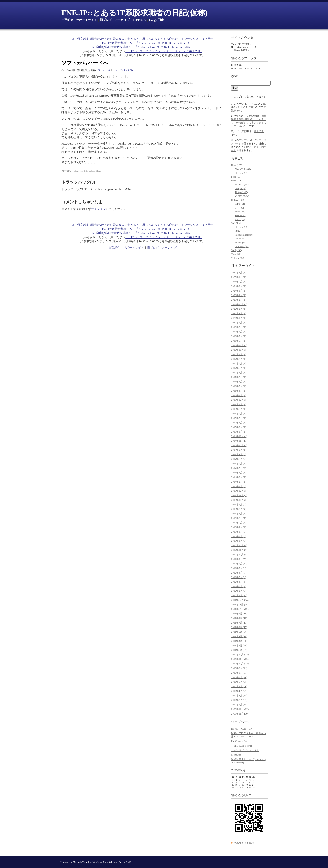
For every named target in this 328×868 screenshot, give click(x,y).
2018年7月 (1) (239, 336)
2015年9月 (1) (239, 404)
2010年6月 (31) (239, 682)
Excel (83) (240, 211)
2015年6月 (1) (239, 413)
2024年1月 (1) (239, 291)
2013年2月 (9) (239, 536)
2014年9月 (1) (239, 450)
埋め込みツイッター (246, 58)
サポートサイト (87, 20)
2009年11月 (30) (240, 714)
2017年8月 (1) (239, 359)
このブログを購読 (244, 843)
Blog (76, 171)
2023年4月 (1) (239, 295)
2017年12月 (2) (239, 345)
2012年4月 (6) (239, 582)
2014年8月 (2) (239, 454)
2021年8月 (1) (239, 313)
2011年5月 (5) (239, 632)
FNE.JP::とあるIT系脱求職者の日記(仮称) (135, 13)
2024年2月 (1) (239, 286)
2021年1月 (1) (239, 318)
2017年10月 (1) (239, 350)
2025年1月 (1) (239, 277)
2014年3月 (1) (239, 477)
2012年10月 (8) (239, 554)
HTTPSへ (140, 20)
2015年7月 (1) (239, 409)
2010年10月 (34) (240, 664)
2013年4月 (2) (239, 527)
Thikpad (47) (241, 192)
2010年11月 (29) (240, 659)
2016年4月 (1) (239, 391)
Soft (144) (236, 223)
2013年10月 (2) (239, 500)
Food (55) (236, 177)
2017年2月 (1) (239, 377)
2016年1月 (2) (239, 395)
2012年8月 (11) (239, 564)
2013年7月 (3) (239, 513)
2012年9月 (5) (239, 559)
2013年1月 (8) (239, 541)
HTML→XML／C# (241, 729)
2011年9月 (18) (239, 614)
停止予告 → (209, 39)
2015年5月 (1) (239, 418)
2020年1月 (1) (239, 322)
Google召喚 (156, 20)
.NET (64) (240, 204)
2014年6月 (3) (239, 463)
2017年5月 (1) (239, 368)
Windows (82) (242, 246)
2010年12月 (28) (240, 654)
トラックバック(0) (123, 70)
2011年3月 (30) (239, 641)
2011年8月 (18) (239, 618)
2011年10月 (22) (240, 609)
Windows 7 (98, 862)
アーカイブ (122, 20)
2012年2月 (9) (239, 591)
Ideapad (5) (240, 188)
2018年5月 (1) (239, 341)
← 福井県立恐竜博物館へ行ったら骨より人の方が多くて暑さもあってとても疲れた (123, 39)
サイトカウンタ (242, 38)
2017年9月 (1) (239, 354)
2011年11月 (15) (240, 604)
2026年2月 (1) (239, 272)
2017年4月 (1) (239, 372)
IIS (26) (239, 231)
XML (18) (240, 219)
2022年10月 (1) (239, 304)
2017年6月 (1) (239, 363)
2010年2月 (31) (239, 700)
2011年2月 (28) (239, 645)
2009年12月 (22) (240, 709)
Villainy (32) (238, 258)
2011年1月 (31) (239, 650)
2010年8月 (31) (239, 673)
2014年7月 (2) (239, 459)
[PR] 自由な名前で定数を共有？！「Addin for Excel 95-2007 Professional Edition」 (142, 47)
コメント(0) (104, 70)
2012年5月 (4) (239, 577)
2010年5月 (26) (239, 686)
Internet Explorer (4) (245, 235)
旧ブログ (106, 20)
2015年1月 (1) (239, 432)
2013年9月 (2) (239, 504)
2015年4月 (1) (239, 423)
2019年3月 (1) (239, 327)
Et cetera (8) (241, 227)
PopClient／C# (239, 741)
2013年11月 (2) (239, 495)
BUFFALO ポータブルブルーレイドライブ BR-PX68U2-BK (164, 51)
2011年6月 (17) (239, 627)
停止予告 (259, 131)
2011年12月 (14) (240, 600)
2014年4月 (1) (239, 473)
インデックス (190, 39)
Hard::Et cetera (87, 171)
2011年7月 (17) (239, 623)
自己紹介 (67, 20)
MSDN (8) (240, 215)
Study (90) (237, 250)
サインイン (99, 209)
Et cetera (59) (241, 173)
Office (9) (240, 239)
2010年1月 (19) (239, 704)
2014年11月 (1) (239, 441)
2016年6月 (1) (239, 382)
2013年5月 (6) (239, 523)
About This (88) (243, 169)
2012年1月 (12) (239, 595)
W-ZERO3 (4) (242, 196)
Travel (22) (237, 254)
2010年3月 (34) (239, 695)
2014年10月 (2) (239, 445)
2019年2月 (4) (239, 332)
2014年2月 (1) (239, 482)
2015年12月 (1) (239, 400)
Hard (99, 171)
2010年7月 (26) (239, 677)
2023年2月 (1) (239, 300)
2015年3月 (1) (239, 427)
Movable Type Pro (82, 862)
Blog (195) (237, 165)
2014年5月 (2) (239, 468)
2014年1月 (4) (239, 486)
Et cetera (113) (242, 184)
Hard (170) (237, 181)
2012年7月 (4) (239, 568)
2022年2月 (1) (239, 309)
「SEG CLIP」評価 (242, 746)
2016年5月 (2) (239, 386)
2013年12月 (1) (239, 491)
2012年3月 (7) (239, 586)
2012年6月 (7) (239, 573)
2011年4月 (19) (239, 636)
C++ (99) (239, 208)
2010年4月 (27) (239, 691)
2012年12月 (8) (239, 545)
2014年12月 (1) (239, 436)
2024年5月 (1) (239, 282)
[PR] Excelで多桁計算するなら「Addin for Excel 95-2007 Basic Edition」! (142, 43)
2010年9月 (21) (239, 668)
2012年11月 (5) (239, 550)
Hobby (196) (238, 200)
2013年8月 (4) (239, 509)
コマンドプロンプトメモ (245, 750)
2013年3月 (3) (239, 532)
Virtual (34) (241, 242)
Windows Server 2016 (120, 862)
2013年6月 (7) (239, 518)
